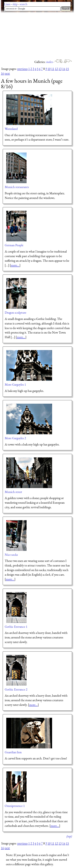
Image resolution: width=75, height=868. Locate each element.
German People (14, 245)
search (24, 4)
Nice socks (11, 555)
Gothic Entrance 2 (16, 689)
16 (2, 73)
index (50, 62)
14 (64, 69)
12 (56, 69)
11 (53, 69)
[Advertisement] (38, 36)
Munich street (13, 492)
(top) (69, 836)
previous (22, 69)
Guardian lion (13, 752)
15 (67, 69)
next (7, 73)
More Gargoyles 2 (15, 438)
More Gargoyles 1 (15, 384)
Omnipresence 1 (15, 806)
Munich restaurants (17, 187)
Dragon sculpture (16, 312)
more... (15, 265)
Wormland (11, 129)
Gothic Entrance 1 (16, 627)
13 (60, 69)
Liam (7, 4)
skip (15, 4)
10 (49, 69)
